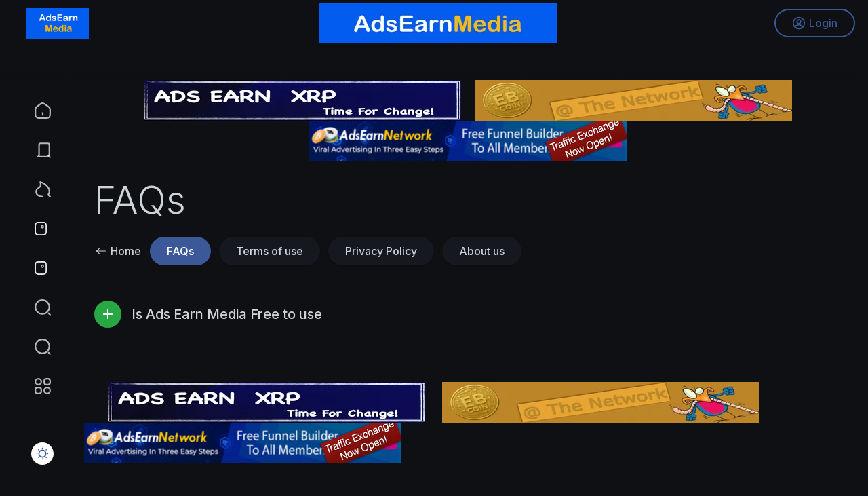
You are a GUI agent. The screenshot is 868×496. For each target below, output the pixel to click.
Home (118, 251)
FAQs (180, 251)
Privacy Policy (381, 251)
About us (482, 251)
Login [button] (814, 24)
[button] (34, 347)
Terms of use (270, 251)
